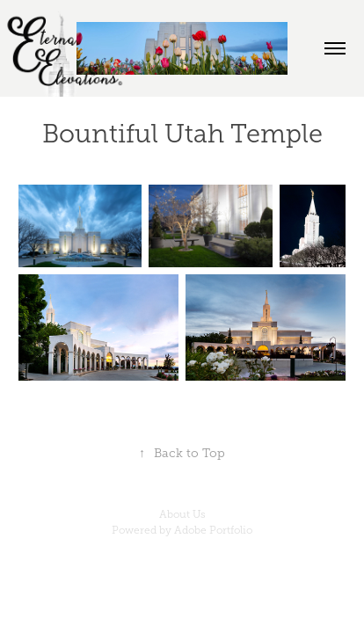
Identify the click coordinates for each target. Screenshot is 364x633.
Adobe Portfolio (213, 530)
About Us (182, 514)
